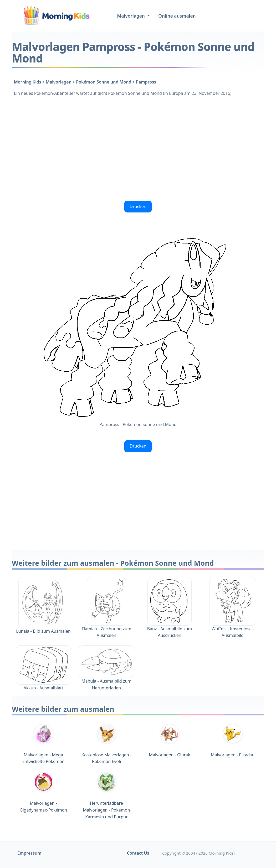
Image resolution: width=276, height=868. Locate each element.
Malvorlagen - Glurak (170, 741)
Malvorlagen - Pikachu (233, 741)
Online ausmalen (177, 16)
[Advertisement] (138, 148)
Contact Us (138, 853)
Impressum (30, 853)
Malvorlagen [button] (131, 16)
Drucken (138, 206)
